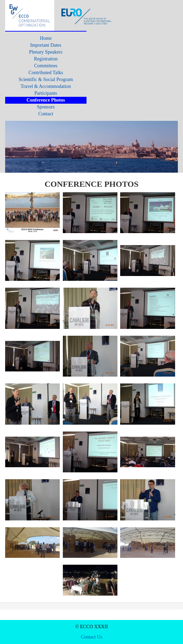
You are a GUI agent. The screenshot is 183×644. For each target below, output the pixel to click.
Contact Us (91, 637)
